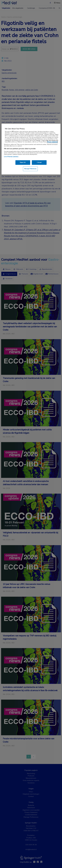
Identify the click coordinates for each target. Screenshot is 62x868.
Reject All (23, 162)
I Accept (39, 162)
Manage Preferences (30, 169)
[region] (31, 149)
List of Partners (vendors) (11, 157)
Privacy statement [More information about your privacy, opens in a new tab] (52, 142)
